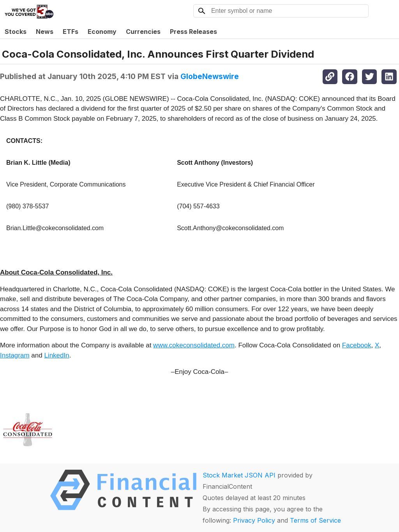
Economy (102, 32)
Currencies (143, 32)
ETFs (71, 32)
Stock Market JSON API (239, 475)
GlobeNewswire (210, 76)
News (45, 32)
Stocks (16, 32)
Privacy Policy (254, 520)
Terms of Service (315, 520)
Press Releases (193, 32)
